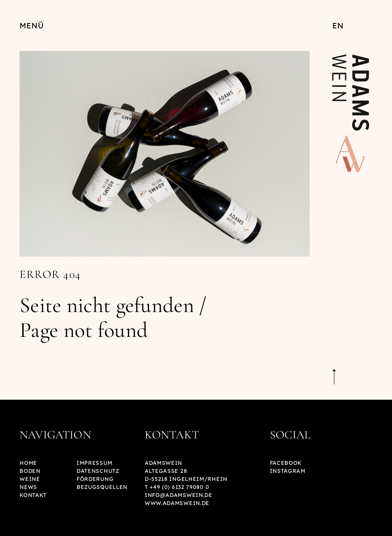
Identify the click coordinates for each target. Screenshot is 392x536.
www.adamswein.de (177, 503)
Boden (30, 471)
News (28, 487)
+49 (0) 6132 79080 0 (179, 487)
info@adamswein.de (179, 495)
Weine (30, 479)
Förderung (95, 479)
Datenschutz (98, 471)
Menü (32, 25)
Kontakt (33, 495)
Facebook (286, 463)
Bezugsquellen (102, 487)
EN (338, 25)
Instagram (288, 471)
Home (28, 463)
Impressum (94, 463)
